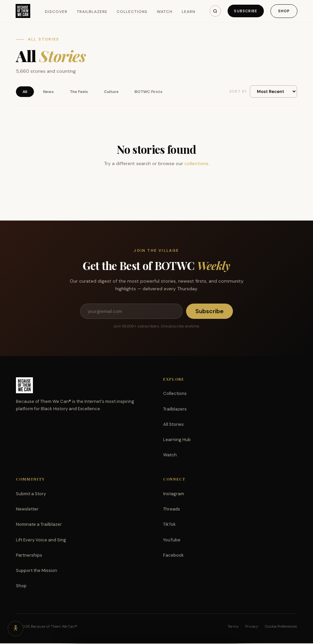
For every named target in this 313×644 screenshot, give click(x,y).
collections (196, 163)
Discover (57, 12)
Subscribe (245, 11)
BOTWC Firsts (149, 92)
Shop (284, 11)
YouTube (172, 541)
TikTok (169, 525)
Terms (233, 627)
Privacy (252, 627)
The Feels (79, 92)
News (49, 92)
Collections (133, 12)
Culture (111, 92)
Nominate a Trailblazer (39, 525)
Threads (172, 510)
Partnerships (29, 556)
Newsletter (27, 510)
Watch (165, 12)
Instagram (174, 494)
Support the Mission (37, 571)
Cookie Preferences (281, 627)
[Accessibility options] (16, 628)
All (25, 92)
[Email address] (131, 312)
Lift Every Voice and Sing (41, 541)
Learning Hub (177, 440)
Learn (189, 12)
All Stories (173, 425)
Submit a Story (31, 494)
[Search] (213, 11)
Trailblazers (93, 12)
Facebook (173, 556)
